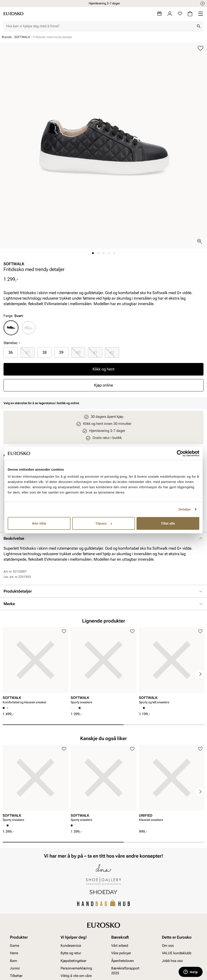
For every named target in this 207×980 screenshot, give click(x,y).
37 (28, 352)
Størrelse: (11, 343)
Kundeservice (71, 946)
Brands (7, 37)
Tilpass (104, 523)
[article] (35, 667)
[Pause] (203, 4)
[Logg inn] (170, 14)
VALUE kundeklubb (177, 953)
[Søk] (199, 26)
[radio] (11, 328)
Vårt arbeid (120, 946)
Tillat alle (168, 523)
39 (61, 352)
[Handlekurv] (190, 14)
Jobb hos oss (172, 961)
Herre (14, 953)
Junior (15, 968)
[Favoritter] (180, 14)
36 (11, 352)
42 (112, 352)
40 (78, 352)
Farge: (13, 316)
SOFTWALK (22, 37)
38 (44, 352)
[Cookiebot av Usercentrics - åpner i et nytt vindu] (180, 453)
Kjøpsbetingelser (73, 961)
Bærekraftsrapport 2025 (125, 971)
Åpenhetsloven (123, 961)
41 (95, 352)
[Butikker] (159, 14)
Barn (14, 961)
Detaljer (185, 509)
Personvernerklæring (76, 968)
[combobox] (100, 26)
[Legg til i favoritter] (201, 48)
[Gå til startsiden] (13, 14)
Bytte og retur (71, 953)
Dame (15, 946)
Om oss (168, 946)
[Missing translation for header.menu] (201, 14)
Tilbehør (16, 976)
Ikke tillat (39, 523)
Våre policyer (121, 953)
